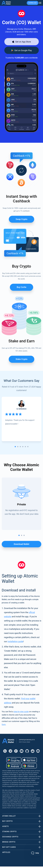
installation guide (15, 641)
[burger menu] (40, 3)
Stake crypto (21, 359)
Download (33, 3)
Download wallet (21, 544)
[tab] (15, 447)
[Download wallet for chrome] (29, 766)
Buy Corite (21, 287)
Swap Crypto (22, 219)
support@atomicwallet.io (27, 740)
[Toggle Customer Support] (35, 853)
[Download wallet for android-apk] (14, 766)
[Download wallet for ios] (22, 42)
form (4, 725)
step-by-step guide (21, 712)
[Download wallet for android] (22, 50)
